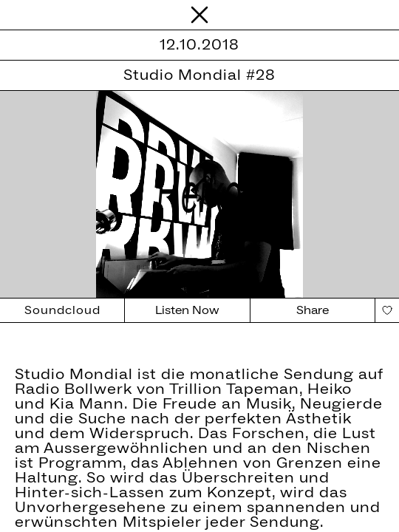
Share (313, 310)
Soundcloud (62, 310)
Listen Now (187, 310)
